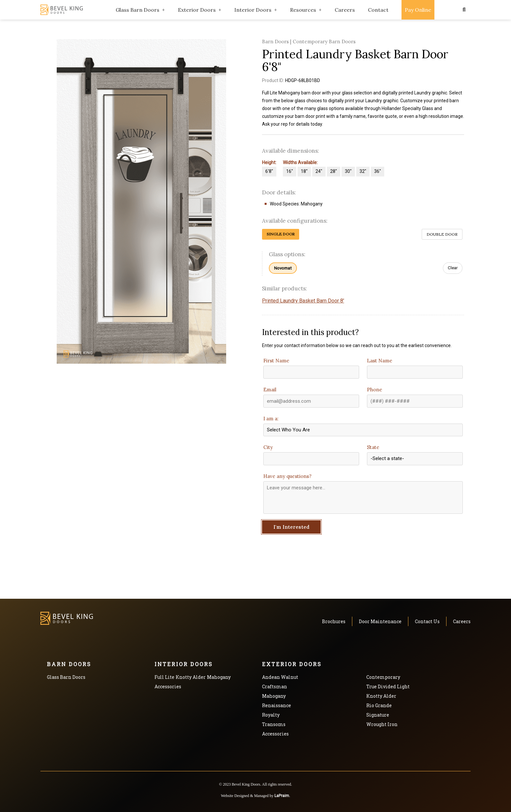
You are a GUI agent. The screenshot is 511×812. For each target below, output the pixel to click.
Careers (345, 10)
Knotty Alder (191, 677)
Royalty (271, 715)
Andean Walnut (280, 677)
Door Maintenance (380, 621)
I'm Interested (292, 527)
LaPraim (282, 796)
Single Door (281, 234)
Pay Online (418, 10)
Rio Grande (379, 705)
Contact (378, 10)
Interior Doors (253, 10)
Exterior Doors (197, 10)
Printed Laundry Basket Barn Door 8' (303, 301)
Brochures (334, 621)
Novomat (283, 268)
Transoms (274, 724)
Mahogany (219, 677)
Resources (303, 10)
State (373, 447)
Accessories (168, 686)
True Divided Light (388, 686)
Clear (453, 268)
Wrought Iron (382, 724)
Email (270, 390)
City (268, 447)
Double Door (442, 234)
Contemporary (383, 677)
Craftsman (275, 686)
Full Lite (164, 677)
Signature (378, 715)
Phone (375, 390)
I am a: (271, 419)
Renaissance (277, 705)
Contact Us (427, 621)
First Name (276, 361)
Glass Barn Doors (138, 10)
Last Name (380, 361)
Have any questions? (287, 476)
